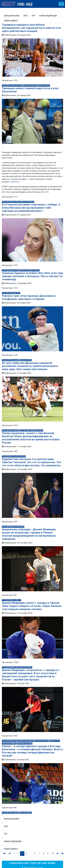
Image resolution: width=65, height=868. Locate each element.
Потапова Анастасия (15, 85)
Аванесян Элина (44, 85)
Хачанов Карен (27, 667)
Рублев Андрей (14, 360)
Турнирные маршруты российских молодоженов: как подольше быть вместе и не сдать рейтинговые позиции (31, 28)
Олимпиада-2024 (14, 293)
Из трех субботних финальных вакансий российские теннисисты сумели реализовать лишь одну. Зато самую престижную (30, 366)
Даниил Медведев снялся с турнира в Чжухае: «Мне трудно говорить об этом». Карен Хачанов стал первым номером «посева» (32, 606)
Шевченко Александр (30, 85)
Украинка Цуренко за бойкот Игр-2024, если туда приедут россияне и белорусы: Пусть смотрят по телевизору (32, 276)
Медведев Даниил (15, 600)
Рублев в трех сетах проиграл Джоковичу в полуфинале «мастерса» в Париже (29, 297)
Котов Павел (35, 270)
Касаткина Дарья (28, 202)
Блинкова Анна (38, 430)
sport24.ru (15, 182)
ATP (33, 16)
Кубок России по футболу (17, 456)
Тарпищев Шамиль (15, 202)
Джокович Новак (26, 360)
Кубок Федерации (48, 16)
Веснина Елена (25, 270)
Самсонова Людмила (9, 743)
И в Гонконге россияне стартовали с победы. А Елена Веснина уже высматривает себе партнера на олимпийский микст (31, 208)
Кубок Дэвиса (11, 21)
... (31, 853)
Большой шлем (12, 16)
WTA (26, 16)
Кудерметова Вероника (16, 527)
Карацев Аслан (14, 270)
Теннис (5, 85)
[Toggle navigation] (61, 4)
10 (53, 853)
